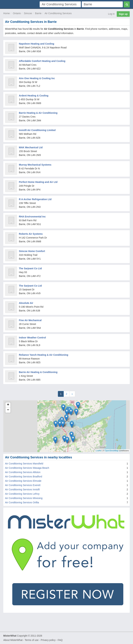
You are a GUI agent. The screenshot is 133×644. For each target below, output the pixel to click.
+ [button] (8, 405)
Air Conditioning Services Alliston (23, 472)
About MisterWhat (13, 640)
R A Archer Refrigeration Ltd (35, 199)
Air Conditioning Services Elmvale (23, 481)
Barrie (38, 13)
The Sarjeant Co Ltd (30, 268)
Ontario (17, 13)
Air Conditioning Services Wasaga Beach (27, 468)
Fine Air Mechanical (30, 320)
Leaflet (99, 451)
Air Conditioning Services (58, 13)
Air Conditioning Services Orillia (22, 502)
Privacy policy (48, 640)
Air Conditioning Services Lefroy (22, 494)
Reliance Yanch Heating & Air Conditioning (44, 355)
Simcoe (28, 13)
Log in (111, 14)
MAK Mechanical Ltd (31, 147)
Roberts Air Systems (31, 234)
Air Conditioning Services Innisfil (22, 489)
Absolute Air (26, 303)
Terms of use (32, 640)
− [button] (8, 410)
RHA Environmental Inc (32, 217)
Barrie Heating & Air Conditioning (38, 113)
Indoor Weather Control (32, 338)
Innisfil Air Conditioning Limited (37, 130)
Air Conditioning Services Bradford (24, 477)
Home (6, 13)
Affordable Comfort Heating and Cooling (42, 61)
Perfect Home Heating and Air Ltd (38, 182)
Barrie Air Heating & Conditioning (38, 372)
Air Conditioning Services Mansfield (24, 464)
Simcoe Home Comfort (32, 251)
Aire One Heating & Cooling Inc (37, 78)
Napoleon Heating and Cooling (37, 44)
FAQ (60, 640)
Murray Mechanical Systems (35, 165)
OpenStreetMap (112, 451)
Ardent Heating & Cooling (34, 96)
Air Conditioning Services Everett (23, 485)
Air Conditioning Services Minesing (24, 498)
